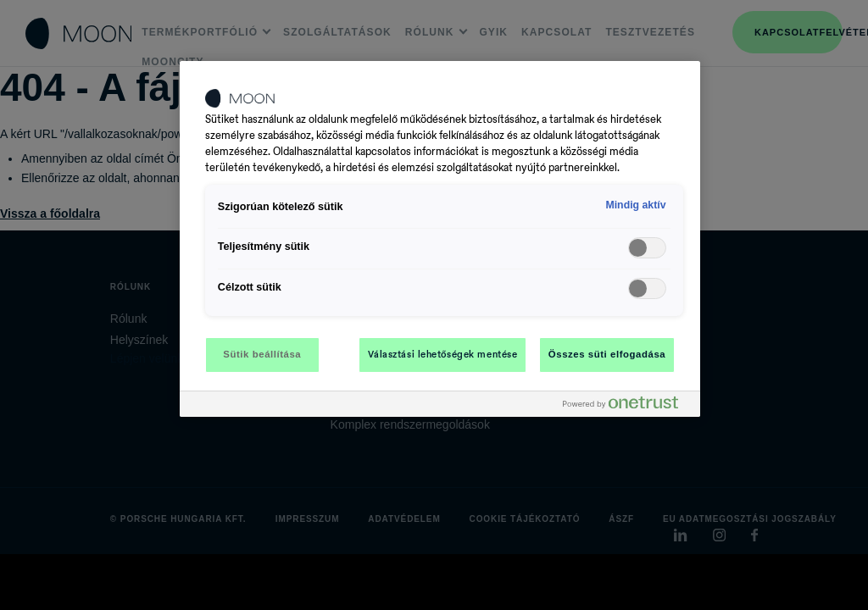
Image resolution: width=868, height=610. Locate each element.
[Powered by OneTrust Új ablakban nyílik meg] (627, 406)
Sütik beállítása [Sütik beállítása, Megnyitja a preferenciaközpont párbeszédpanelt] (262, 354)
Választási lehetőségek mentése (442, 354)
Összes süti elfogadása (607, 354)
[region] (440, 239)
